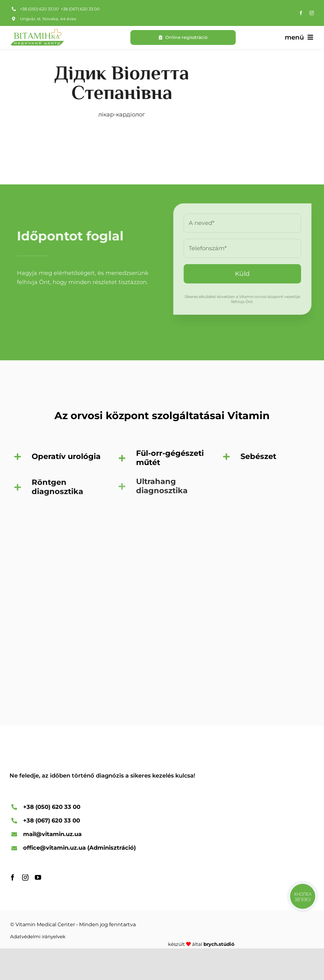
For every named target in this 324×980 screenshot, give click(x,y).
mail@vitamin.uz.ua (52, 834)
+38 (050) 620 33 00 (39, 9)
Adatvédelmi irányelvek (38, 937)
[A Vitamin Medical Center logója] (37, 32)
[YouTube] (38, 878)
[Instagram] (312, 13)
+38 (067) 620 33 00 (80, 9)
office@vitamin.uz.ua (54, 848)
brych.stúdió (219, 944)
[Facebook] (301, 13)
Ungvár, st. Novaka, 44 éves (48, 19)
